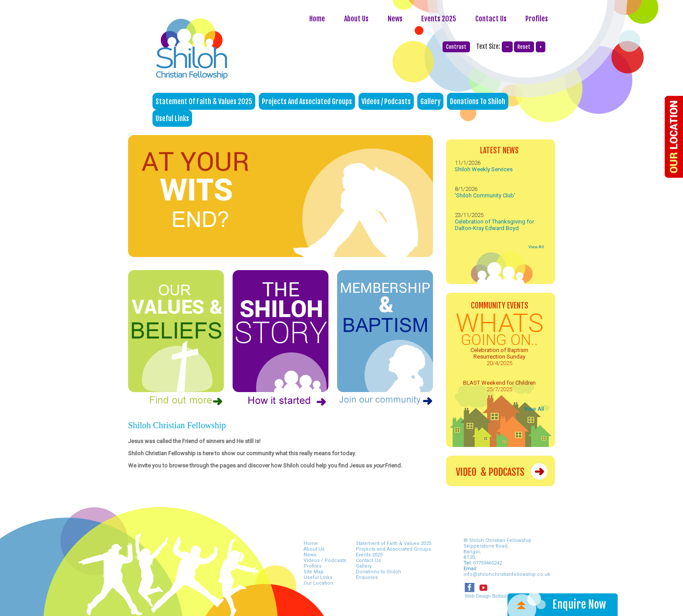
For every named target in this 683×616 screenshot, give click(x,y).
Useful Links (172, 118)
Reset (524, 47)
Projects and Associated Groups (307, 102)
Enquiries (367, 577)
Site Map (314, 572)
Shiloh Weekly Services (484, 169)
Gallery (430, 102)
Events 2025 (439, 19)
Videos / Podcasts (386, 102)
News (396, 19)
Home (317, 19)
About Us (356, 19)
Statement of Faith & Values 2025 (204, 102)
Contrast (456, 47)
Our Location (318, 583)
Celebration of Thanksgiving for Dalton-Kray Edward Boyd (494, 225)
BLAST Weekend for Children (499, 383)
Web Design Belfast (486, 596)
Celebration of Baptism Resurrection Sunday (499, 353)
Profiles (537, 19)
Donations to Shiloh (478, 102)
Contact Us (492, 19)
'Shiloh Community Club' (485, 195)
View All (536, 247)
